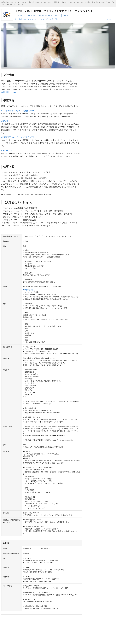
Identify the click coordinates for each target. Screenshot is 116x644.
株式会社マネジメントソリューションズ (14, 2)
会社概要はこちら (9, 92)
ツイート (110, 20)
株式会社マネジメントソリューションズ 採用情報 (44, 2)
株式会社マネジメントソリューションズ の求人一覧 (78, 2)
